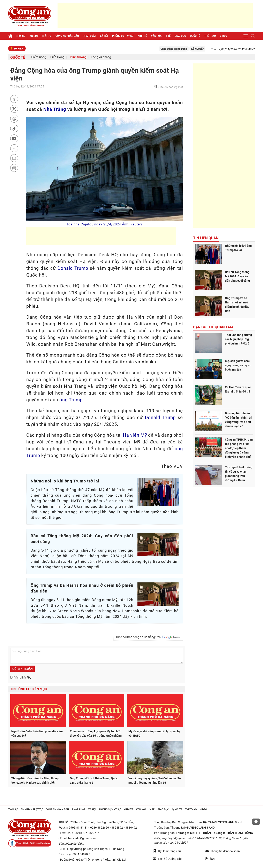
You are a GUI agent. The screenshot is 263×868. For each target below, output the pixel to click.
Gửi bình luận (22, 669)
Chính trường (78, 57)
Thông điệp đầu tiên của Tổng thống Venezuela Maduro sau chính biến (35, 780)
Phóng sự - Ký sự (123, 36)
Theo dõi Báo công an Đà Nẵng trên (148, 637)
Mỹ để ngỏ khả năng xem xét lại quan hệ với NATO (154, 733)
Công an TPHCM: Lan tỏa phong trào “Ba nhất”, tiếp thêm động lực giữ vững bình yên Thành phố (239, 448)
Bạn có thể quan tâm (213, 327)
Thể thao (210, 36)
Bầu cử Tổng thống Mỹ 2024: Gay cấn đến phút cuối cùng (237, 276)
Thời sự (21, 36)
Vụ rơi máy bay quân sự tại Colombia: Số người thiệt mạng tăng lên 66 (155, 780)
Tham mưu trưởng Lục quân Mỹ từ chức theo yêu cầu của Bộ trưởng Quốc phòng (96, 733)
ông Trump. (72, 400)
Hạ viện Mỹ (135, 435)
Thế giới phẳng (101, 57)
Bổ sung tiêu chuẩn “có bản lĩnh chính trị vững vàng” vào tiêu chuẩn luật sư (238, 420)
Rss (210, 859)
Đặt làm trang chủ (167, 851)
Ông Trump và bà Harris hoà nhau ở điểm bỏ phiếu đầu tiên (237, 305)
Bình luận (21, 677)
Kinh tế (142, 36)
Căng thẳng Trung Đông (181, 49)
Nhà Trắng (55, 109)
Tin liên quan (206, 238)
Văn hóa (156, 36)
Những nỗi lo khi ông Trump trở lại (238, 248)
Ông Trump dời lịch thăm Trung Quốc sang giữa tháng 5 (94, 780)
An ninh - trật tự (40, 36)
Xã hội (104, 36)
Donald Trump (73, 268)
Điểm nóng (39, 57)
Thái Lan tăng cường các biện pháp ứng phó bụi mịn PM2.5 (238, 339)
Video (223, 36)
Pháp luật (89, 36)
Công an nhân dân (67, 36)
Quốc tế (195, 36)
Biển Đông (57, 57)
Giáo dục (180, 36)
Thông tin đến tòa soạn (223, 851)
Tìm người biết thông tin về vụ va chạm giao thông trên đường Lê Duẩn (239, 474)
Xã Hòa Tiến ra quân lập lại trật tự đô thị (238, 389)
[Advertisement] (155, 15)
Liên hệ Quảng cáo (167, 859)
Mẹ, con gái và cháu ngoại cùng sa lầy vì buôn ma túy (238, 365)
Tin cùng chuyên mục (29, 689)
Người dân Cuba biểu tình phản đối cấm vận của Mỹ (37, 733)
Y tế (168, 36)
